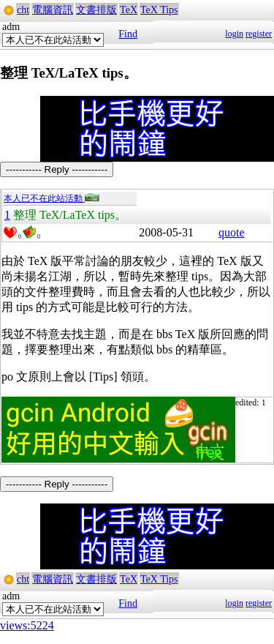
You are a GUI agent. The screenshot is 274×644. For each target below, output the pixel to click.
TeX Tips (159, 10)
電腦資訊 (53, 10)
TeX (129, 10)
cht (23, 10)
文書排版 (96, 10)
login (234, 34)
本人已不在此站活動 (52, 198)
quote (232, 232)
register (259, 34)
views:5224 (27, 625)
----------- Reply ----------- (57, 169)
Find (128, 34)
